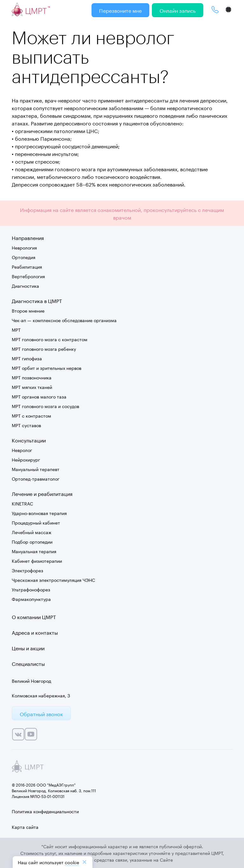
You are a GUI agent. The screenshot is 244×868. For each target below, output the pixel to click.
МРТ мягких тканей (32, 387)
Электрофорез (27, 570)
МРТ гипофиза (27, 358)
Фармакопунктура (31, 599)
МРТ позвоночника (32, 377)
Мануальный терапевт (36, 469)
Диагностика (25, 286)
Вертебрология (28, 276)
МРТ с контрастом (31, 415)
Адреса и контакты (35, 632)
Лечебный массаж (32, 532)
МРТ (16, 329)
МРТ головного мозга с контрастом (50, 339)
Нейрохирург (26, 459)
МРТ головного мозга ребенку (44, 349)
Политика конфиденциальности (45, 811)
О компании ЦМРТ (34, 616)
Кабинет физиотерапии (37, 561)
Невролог (22, 450)
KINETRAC (22, 503)
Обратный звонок (41, 713)
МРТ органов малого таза (39, 396)
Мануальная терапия (34, 551)
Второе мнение (28, 310)
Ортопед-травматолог (36, 478)
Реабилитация (27, 266)
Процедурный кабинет (36, 522)
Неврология (24, 247)
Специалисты (28, 663)
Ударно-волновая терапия (39, 513)
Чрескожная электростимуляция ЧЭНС (53, 580)
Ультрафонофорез (31, 589)
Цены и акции (28, 648)
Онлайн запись (178, 10)
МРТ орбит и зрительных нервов (47, 368)
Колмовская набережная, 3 (41, 695)
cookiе (72, 862)
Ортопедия (24, 257)
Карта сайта (25, 827)
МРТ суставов (26, 425)
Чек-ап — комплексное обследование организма (64, 320)
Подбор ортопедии (32, 541)
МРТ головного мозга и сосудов (45, 406)
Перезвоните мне (120, 10)
